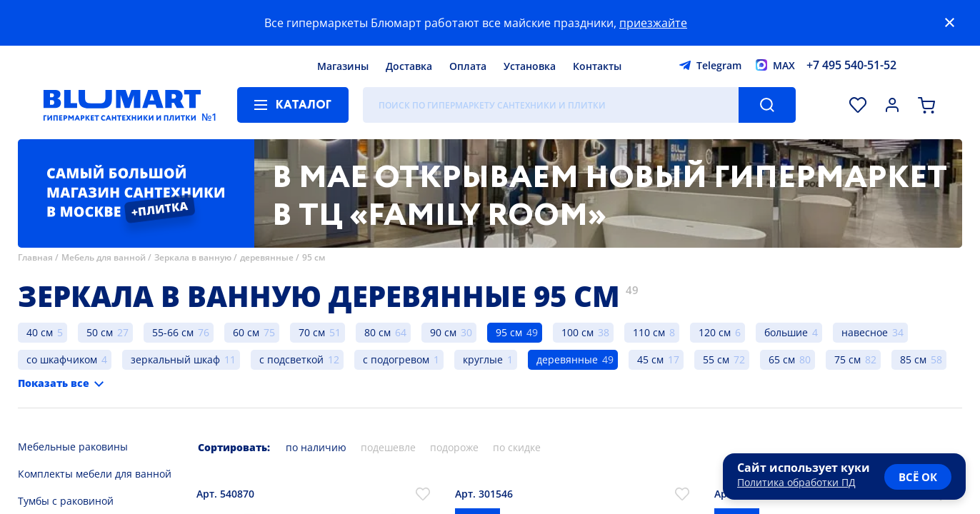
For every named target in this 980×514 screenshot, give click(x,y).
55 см (716, 359)
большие (786, 332)
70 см (312, 332)
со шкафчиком (62, 359)
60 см (246, 332)
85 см (913, 359)
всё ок (918, 477)
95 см (314, 257)
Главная (35, 257)
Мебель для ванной (104, 257)
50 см (100, 332)
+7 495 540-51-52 (851, 65)
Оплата (468, 66)
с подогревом (396, 359)
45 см (650, 359)
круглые (483, 359)
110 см (649, 332)
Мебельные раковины (73, 447)
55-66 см (173, 332)
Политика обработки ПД (796, 482)
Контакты (597, 66)
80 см (377, 332)
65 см (782, 359)
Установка (530, 66)
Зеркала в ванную (193, 257)
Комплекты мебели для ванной (95, 474)
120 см (715, 332)
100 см (577, 332)
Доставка (409, 66)
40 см (40, 332)
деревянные (267, 257)
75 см (847, 359)
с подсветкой (291, 359)
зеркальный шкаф (175, 359)
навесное (865, 332)
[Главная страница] (122, 105)
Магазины (343, 66)
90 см (443, 332)
